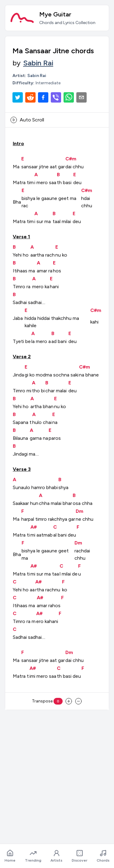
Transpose (47, 701)
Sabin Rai (38, 63)
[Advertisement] (57, 772)
